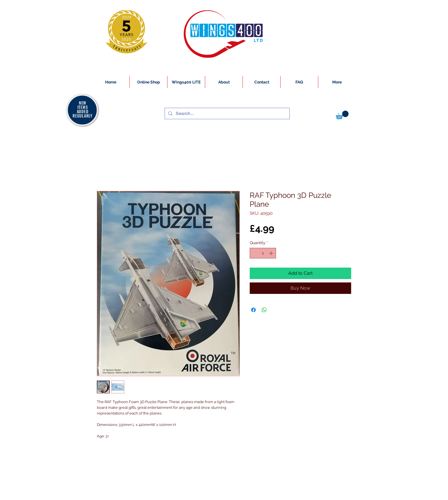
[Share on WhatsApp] (264, 310)
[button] (342, 115)
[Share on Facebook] (253, 310)
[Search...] (227, 113)
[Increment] (272, 253)
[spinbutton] (263, 253)
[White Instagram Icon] (97, 497)
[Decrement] (254, 253)
